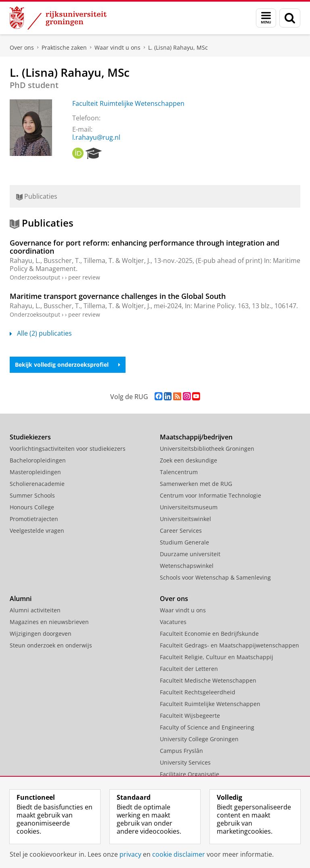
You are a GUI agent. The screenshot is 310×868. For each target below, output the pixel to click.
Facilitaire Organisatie (190, 774)
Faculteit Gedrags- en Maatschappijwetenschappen (229, 645)
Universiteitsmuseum (189, 507)
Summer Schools (32, 495)
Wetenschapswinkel (187, 566)
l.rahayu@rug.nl (96, 137)
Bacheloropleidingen (38, 460)
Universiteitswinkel (185, 519)
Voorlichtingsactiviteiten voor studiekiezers (68, 449)
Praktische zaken (64, 47)
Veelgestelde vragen (37, 531)
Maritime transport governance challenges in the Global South (118, 296)
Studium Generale (184, 542)
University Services (185, 762)
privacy (130, 854)
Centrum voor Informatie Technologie (211, 495)
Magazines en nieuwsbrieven (49, 622)
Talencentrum (179, 472)
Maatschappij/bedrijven (196, 437)
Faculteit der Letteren (189, 669)
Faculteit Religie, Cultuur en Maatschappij (217, 657)
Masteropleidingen (35, 472)
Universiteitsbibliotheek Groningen (207, 449)
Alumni (21, 599)
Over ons (22, 47)
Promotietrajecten (34, 519)
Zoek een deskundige (189, 460)
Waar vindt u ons (117, 47)
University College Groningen (199, 739)
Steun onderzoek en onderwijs (51, 645)
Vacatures (173, 622)
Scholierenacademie (37, 484)
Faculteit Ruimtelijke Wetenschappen (128, 103)
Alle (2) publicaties (41, 333)
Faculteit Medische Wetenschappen (208, 680)
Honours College (32, 507)
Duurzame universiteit (190, 554)
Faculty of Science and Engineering (207, 727)
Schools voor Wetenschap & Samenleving (215, 577)
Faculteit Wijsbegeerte (190, 716)
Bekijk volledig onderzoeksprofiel (68, 365)
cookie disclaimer (179, 854)
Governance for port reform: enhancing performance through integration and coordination (145, 247)
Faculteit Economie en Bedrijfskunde (209, 634)
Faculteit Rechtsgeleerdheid (198, 692)
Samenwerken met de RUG (196, 484)
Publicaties (37, 196)
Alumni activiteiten (35, 610)
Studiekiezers (30, 437)
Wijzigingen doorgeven (41, 634)
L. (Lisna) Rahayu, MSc (178, 47)
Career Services (181, 531)
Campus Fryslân (181, 751)
